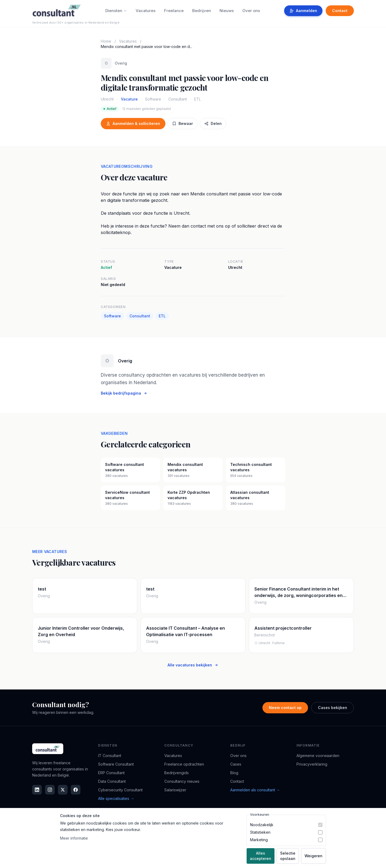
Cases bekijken (333, 708)
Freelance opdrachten (184, 764)
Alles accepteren (261, 856)
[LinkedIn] (37, 790)
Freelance (174, 11)
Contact (340, 11)
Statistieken (260, 832)
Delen (213, 123)
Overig (121, 63)
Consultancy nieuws (182, 781)
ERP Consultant (111, 773)
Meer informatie (74, 838)
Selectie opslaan (288, 856)
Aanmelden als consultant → (255, 790)
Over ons (251, 11)
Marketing (259, 840)
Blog (234, 773)
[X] (63, 790)
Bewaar (183, 123)
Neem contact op (285, 708)
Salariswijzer (175, 790)
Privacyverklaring (312, 764)
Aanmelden (303, 11)
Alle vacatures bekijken (193, 665)
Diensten (116, 11)
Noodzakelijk (262, 825)
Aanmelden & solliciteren (133, 123)
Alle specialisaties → (116, 798)
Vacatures (146, 11)
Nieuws (227, 11)
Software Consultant (116, 764)
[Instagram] (50, 790)
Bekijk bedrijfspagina (124, 393)
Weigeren (313, 856)
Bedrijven (202, 11)
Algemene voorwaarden (318, 756)
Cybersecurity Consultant (120, 790)
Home (106, 41)
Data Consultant (112, 781)
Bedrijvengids (177, 773)
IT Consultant (110, 756)
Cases (236, 764)
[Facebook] (76, 790)
